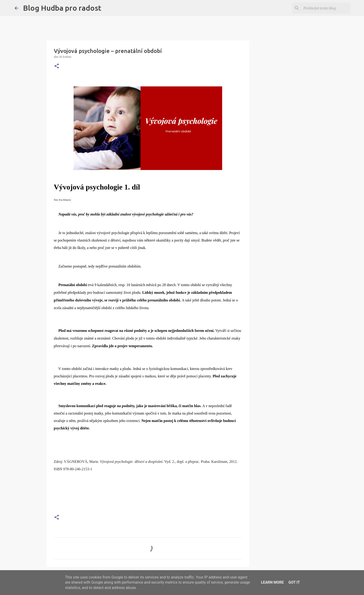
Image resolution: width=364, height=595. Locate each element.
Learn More (272, 582)
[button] (57, 66)
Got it (294, 582)
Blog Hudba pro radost (62, 8)
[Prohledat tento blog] (326, 8)
